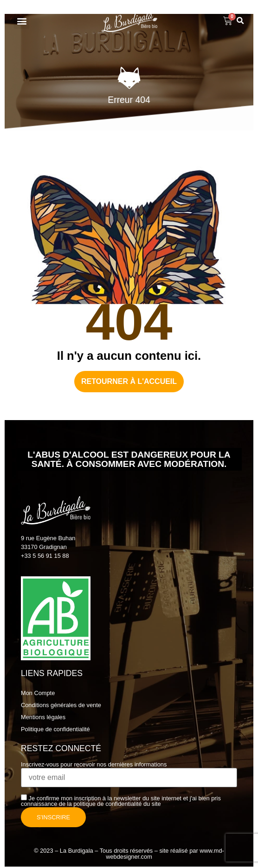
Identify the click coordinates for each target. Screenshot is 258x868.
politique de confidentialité (107, 804)
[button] (22, 21)
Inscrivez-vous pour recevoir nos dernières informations (129, 772)
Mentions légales (43, 717)
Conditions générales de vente (61, 705)
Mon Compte (38, 693)
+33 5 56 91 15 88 (45, 556)
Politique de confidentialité (55, 729)
